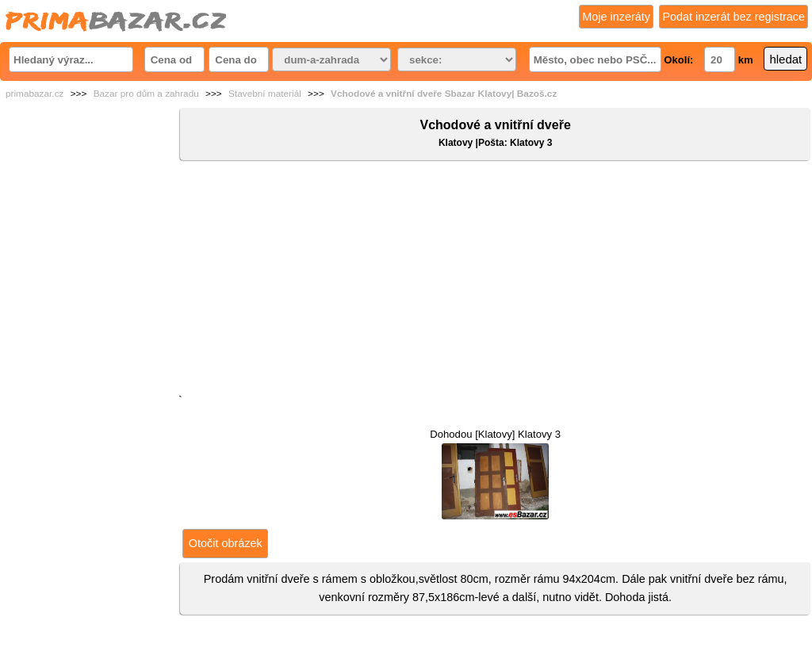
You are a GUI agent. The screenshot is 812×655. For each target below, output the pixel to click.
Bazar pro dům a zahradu (146, 94)
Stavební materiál (265, 94)
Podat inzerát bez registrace (733, 17)
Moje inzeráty (616, 17)
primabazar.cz (34, 94)
